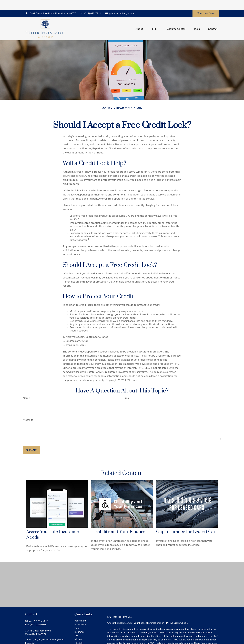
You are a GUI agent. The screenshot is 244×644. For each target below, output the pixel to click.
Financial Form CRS (122, 607)
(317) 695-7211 (90, 3)
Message (28, 410)
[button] (139, 19)
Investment (80, 614)
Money (78, 629)
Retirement (80, 611)
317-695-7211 (40, 611)
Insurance (79, 622)
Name (26, 388)
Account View (206, 3)
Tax (76, 625)
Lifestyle (79, 633)
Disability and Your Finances (119, 522)
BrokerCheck (180, 613)
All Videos (80, 640)
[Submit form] (31, 440)
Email (127, 388)
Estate (78, 618)
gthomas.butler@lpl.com (120, 3)
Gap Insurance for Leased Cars (187, 522)
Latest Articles (82, 637)
